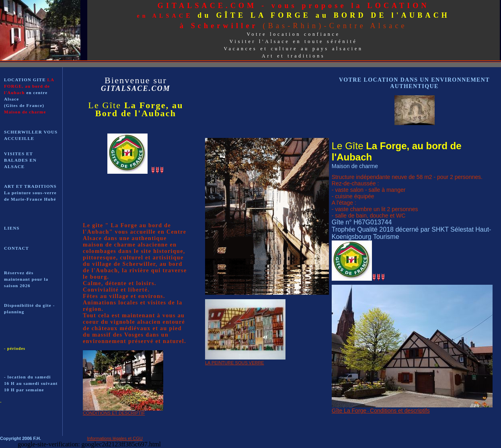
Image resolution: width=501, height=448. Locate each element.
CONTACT (16, 248)
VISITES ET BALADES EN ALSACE (20, 160)
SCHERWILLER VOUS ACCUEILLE (31, 135)
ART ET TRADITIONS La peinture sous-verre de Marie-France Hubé (30, 193)
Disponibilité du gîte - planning (29, 308)
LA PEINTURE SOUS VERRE (235, 363)
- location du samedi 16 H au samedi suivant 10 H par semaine (31, 383)
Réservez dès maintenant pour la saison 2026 (26, 279)
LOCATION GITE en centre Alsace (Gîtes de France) (29, 96)
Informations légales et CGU (115, 438)
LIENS (12, 228)
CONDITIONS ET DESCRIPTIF (114, 413)
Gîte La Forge (349, 411)
